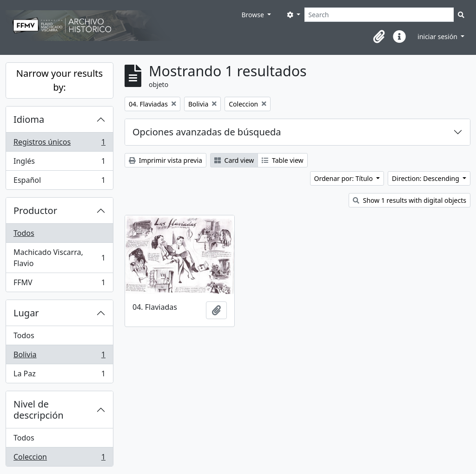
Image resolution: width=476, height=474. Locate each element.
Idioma (29, 119)
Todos (24, 233)
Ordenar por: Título (344, 178)
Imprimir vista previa (165, 160)
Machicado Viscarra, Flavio (59, 258)
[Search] (379, 15)
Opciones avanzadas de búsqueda (207, 132)
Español (59, 182)
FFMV (59, 284)
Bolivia (59, 357)
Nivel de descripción (39, 410)
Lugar (26, 313)
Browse (253, 15)
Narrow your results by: (59, 80)
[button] (379, 37)
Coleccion (59, 459)
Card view (234, 160)
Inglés (59, 163)
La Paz (59, 375)
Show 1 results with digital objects (410, 200)
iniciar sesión (438, 37)
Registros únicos (59, 144)
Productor (35, 210)
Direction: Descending (426, 178)
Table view (282, 160)
